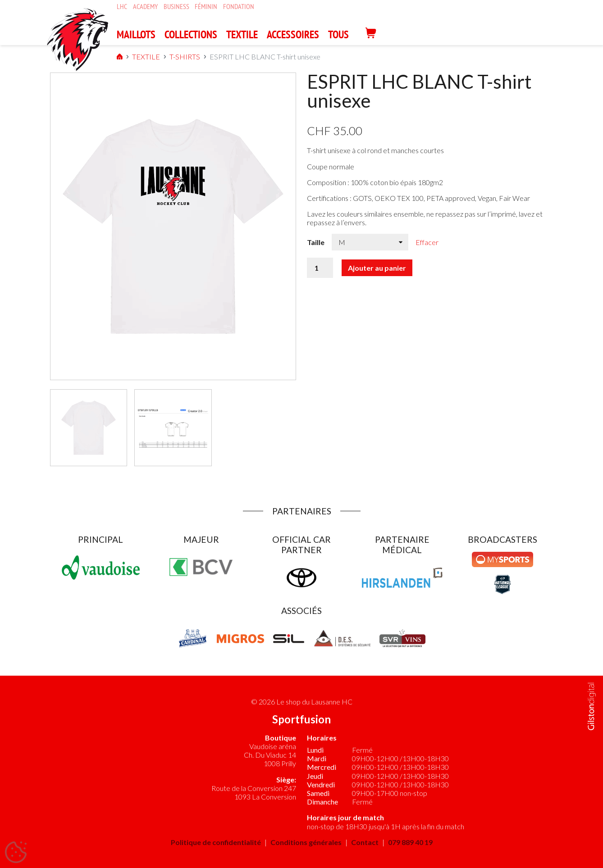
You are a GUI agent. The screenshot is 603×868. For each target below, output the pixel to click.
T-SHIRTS (166, 57)
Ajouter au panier (377, 268)
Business (176, 7)
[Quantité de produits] (320, 268)
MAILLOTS (136, 34)
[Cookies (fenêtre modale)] (16, 853)
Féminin (206, 7)
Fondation (239, 7)
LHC (122, 7)
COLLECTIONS (191, 34)
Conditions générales (306, 842)
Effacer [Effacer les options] (427, 242)
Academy (145, 7)
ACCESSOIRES (293, 34)
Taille (316, 242)
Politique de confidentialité (216, 842)
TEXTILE (242, 34)
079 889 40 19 (410, 842)
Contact (365, 842)
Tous (338, 34)
